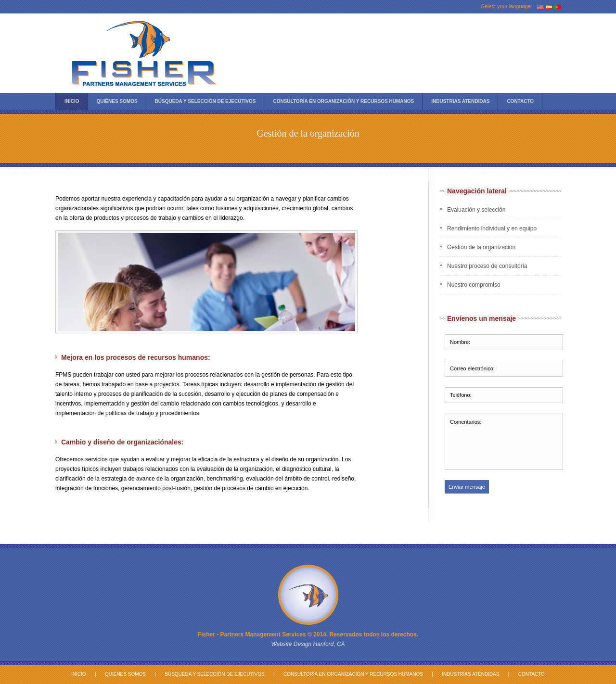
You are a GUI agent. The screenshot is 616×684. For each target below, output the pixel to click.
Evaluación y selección (476, 210)
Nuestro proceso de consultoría (487, 266)
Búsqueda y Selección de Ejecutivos (214, 674)
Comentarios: (504, 442)
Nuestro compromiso (474, 285)
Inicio (72, 101)
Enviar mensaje (467, 487)
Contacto (520, 101)
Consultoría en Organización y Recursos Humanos (343, 101)
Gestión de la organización (481, 247)
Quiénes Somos (117, 101)
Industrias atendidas (460, 101)
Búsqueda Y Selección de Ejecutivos (205, 101)
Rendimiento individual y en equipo (492, 228)
